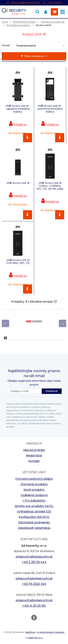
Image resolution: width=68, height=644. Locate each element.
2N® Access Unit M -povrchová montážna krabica (50, 109)
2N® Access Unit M (18, 183)
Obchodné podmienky (34, 522)
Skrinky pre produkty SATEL (34, 506)
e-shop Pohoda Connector (51, 632)
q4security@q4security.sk (25, 3)
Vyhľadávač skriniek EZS (34, 512)
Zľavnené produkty (34, 484)
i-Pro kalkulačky (34, 501)
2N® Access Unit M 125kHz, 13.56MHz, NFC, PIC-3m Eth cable (50, 186)
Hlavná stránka (34, 450)
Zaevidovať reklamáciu (34, 528)
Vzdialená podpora (34, 495)
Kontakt (34, 461)
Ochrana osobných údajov (34, 479)
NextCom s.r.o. (36, 638)
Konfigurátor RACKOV (34, 517)
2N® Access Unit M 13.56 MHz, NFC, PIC (18, 262)
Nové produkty (34, 490)
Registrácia (34, 455)
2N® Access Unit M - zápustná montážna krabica (18, 109)
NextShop (30, 632)
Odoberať (52, 391)
